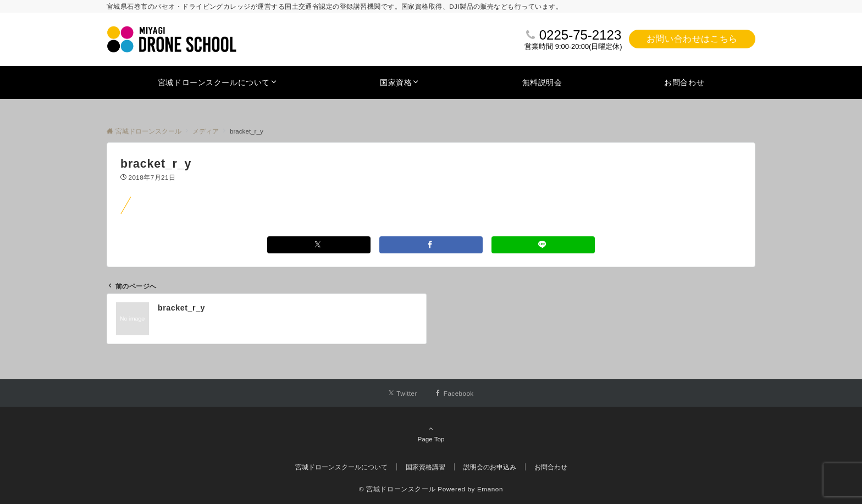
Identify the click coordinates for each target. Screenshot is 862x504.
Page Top (431, 434)
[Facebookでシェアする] (431, 245)
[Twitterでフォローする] (403, 393)
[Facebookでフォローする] (454, 393)
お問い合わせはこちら (692, 39)
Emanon (490, 489)
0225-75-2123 (580, 35)
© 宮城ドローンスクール (397, 489)
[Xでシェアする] (319, 245)
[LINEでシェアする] (543, 245)
